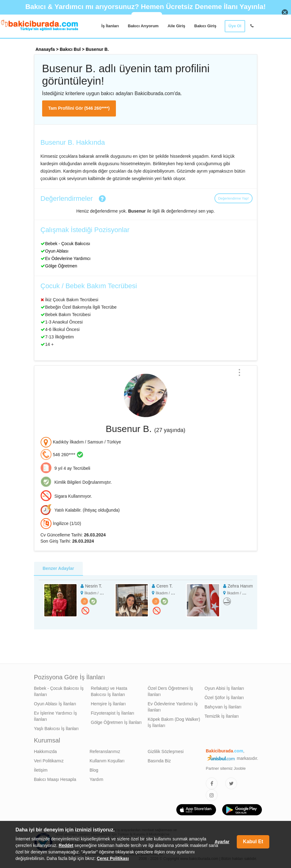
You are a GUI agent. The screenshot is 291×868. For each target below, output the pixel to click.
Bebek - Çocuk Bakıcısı (68, 244)
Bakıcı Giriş (205, 26)
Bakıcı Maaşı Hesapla (55, 779)
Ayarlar (222, 842)
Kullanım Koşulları (107, 761)
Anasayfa (45, 49)
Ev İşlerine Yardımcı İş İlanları (56, 716)
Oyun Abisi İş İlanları (224, 688)
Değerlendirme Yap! (233, 198)
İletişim (41, 770)
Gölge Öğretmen (61, 266)
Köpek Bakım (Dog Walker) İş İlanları (174, 722)
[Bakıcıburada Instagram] (212, 795)
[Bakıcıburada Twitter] (231, 783)
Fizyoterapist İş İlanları (112, 713)
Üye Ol (235, 26)
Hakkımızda (46, 751)
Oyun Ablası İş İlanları (55, 704)
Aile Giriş (176, 26)
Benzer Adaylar (58, 568)
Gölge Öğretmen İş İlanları (116, 722)
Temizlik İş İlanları (222, 716)
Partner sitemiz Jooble (226, 768)
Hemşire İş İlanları (108, 704)
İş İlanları (110, 26)
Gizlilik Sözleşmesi (166, 751)
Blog (94, 770)
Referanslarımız (105, 751)
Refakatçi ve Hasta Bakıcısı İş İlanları (109, 691)
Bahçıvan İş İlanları (223, 707)
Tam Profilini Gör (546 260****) (79, 108)
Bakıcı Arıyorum (143, 26)
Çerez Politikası (113, 858)
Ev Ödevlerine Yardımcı (68, 258)
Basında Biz (159, 761)
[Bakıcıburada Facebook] (212, 783)
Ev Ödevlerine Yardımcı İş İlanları (173, 707)
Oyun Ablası (57, 251)
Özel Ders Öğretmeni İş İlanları (170, 691)
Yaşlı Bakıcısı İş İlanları (56, 729)
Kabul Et (253, 842)
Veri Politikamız (49, 761)
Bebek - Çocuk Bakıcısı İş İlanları (59, 691)
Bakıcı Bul (70, 49)
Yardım (96, 779)
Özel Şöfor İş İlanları (224, 698)
